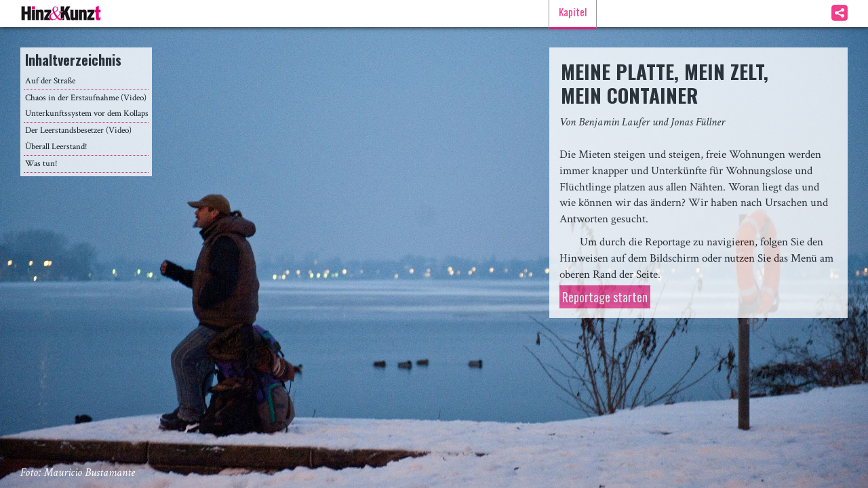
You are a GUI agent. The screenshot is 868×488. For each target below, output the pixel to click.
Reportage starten (605, 297)
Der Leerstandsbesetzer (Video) (78, 130)
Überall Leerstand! (56, 147)
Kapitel (573, 12)
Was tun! (41, 164)
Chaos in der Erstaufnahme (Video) (86, 98)
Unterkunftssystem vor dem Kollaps (87, 114)
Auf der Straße (50, 81)
